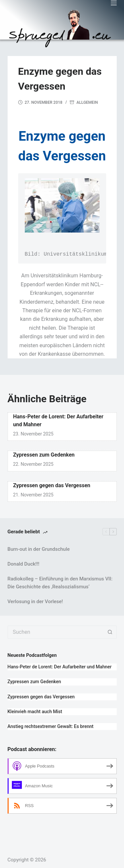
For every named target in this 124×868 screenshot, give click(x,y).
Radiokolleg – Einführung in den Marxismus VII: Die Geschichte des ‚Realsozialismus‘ (60, 583)
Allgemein (87, 102)
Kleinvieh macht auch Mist (35, 712)
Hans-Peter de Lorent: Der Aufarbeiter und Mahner (60, 667)
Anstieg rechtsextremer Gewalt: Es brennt (51, 726)
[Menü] (114, 3)
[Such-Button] (110, 632)
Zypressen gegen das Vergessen (52, 485)
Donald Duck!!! (23, 564)
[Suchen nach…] (56, 632)
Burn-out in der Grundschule (39, 549)
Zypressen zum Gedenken (44, 455)
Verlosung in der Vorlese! (35, 602)
